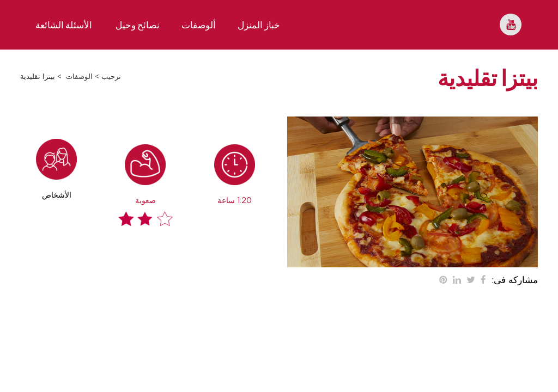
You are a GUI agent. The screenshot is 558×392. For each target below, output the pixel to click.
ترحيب (111, 77)
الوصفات (79, 77)
